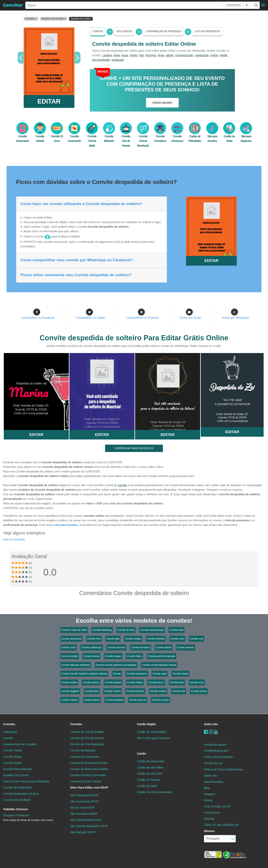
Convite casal (160, 674)
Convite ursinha (158, 691)
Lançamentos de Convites (20, 744)
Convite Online (13, 757)
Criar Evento (212, 813)
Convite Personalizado (18, 769)
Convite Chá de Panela (126, 137)
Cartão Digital (146, 724)
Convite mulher (69, 682)
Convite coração (160, 700)
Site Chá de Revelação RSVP (89, 826)
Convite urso (179, 691)
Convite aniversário (72, 639)
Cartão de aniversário (151, 761)
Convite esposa (113, 682)
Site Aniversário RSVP (84, 795)
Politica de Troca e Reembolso (223, 769)
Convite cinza (197, 682)
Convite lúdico (134, 656)
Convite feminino (135, 691)
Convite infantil (163, 647)
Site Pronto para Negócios (154, 738)
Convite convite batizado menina (159, 665)
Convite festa (176, 630)
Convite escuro (156, 682)
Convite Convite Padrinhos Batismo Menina (84, 674)
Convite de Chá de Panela (87, 738)
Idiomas (209, 831)
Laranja (107, 55)
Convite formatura (140, 647)
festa (161, 55)
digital (224, 55)
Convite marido (181, 674)
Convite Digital (12, 763)
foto (142, 55)
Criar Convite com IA (217, 806)
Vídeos (208, 800)
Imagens (209, 794)
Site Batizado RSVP (83, 832)
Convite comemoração (152, 630)
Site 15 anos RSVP (82, 808)
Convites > (31, 19)
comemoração (184, 55)
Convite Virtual (12, 750)
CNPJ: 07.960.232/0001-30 (221, 825)
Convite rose (94, 639)
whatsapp (118, 60)
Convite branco (92, 700)
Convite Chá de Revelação (143, 137)
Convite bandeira (115, 700)
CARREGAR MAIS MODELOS (134, 448)
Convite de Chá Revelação (87, 744)
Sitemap (209, 819)
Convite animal (199, 691)
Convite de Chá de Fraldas (87, 732)
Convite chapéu (113, 656)
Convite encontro (116, 647)
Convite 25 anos (126, 630)
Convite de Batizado (83, 750)
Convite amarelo (186, 647)
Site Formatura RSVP (84, 814)
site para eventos (66, 525)
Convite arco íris (138, 700)
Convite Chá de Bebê (92, 137)
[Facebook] (206, 732)
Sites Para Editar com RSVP (89, 788)
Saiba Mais (36, 390)
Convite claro (177, 639)
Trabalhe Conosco (16, 809)
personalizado (101, 60)
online (214, 55)
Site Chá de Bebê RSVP (86, 820)
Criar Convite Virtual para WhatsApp (26, 781)
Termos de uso (213, 763)
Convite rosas (69, 647)
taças (125, 55)
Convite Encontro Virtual (85, 781)
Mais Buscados (214, 782)
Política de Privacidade (218, 757)
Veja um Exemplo (14, 539)
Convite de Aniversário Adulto (89, 763)
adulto (170, 55)
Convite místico (133, 639)
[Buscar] (256, 5)
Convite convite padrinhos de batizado (116, 665)
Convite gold (113, 639)
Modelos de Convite (16, 775)
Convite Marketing (102, 630)
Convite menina (113, 691)
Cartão (142, 753)
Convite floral (92, 691)
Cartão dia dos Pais (150, 773)
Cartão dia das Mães (150, 767)
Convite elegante (70, 691)
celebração (202, 55)
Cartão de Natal (147, 786)
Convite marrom (70, 700)
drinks (134, 55)
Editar (36, 434)
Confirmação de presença (163, 31)
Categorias (10, 732)
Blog (207, 788)
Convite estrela (91, 656)
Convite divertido (156, 639)
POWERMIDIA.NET (217, 751)
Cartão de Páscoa (149, 780)
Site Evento (124, 31)
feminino (151, 55)
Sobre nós (211, 724)
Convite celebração (92, 647)
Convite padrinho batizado (161, 656)
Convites (9, 724)
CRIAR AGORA (162, 103)
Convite (98, 31)
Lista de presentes (207, 31)
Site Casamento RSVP (85, 801)
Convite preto (177, 682)
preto (117, 55)
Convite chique (135, 682)
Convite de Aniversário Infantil (89, 769)
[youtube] (216, 732)
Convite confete (70, 656)
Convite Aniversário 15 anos (21, 794)
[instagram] (211, 732)
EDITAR (49, 101)
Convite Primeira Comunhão (88, 775)
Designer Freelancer (28, 818)
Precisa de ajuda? (215, 745)
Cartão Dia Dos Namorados (155, 792)
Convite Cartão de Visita (74, 630)
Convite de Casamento (85, 757)
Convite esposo (91, 682)
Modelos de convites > (54, 19)
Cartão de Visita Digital (152, 732)
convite (123, 485)
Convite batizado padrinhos (76, 665)
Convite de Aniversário (18, 788)
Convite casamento (137, 674)
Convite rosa (196, 639)
